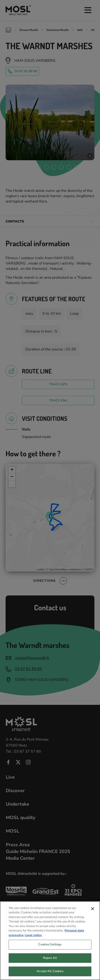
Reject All (50, 962)
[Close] (93, 913)
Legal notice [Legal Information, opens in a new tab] (33, 939)
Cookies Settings (50, 949)
